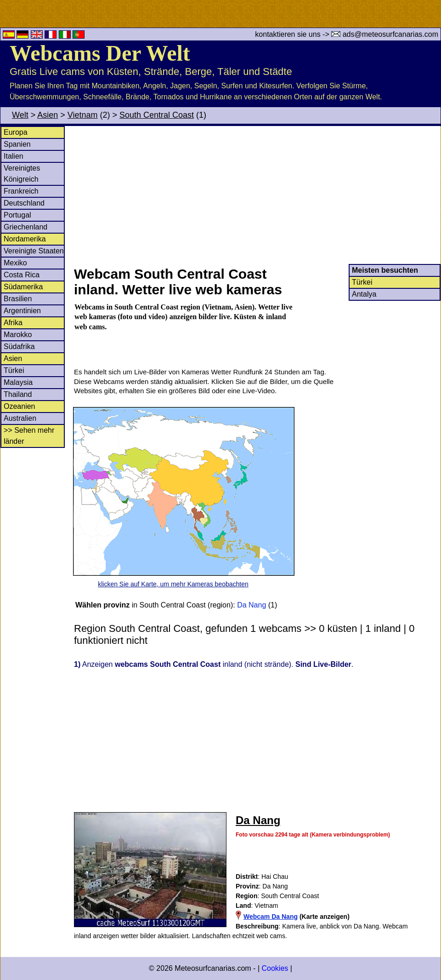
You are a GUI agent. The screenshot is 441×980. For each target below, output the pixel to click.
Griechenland (25, 227)
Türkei (14, 370)
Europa (16, 132)
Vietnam (83, 115)
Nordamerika (25, 239)
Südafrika (19, 347)
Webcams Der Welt (100, 53)
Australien (20, 418)
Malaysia (18, 382)
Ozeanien (20, 406)
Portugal (17, 215)
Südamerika (23, 287)
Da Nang (252, 605)
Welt (20, 115)
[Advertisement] (257, 195)
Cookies (275, 968)
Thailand (18, 394)
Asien (48, 115)
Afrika (13, 323)
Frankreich (21, 191)
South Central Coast (157, 115)
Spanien (17, 144)
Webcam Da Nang (271, 917)
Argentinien (22, 311)
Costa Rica (22, 275)
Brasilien (18, 299)
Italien (14, 156)
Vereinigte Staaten (34, 251)
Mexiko (15, 263)
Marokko (18, 335)
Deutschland (24, 203)
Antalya (364, 294)
